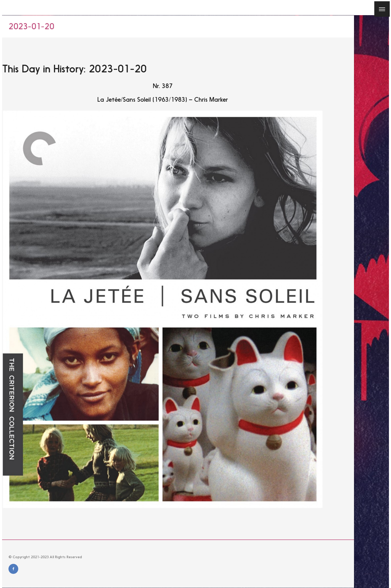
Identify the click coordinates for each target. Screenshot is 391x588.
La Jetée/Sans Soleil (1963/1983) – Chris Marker (163, 99)
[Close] (7, 7)
